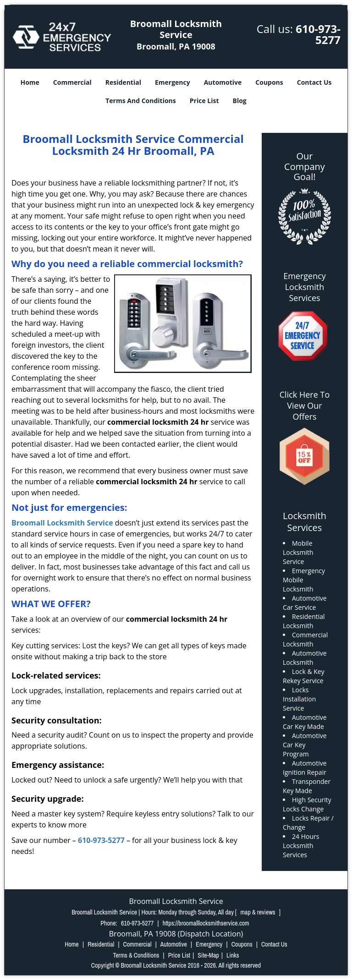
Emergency (173, 82)
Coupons (269, 82)
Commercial (72, 82)
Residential (123, 82)
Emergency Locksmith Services (305, 287)
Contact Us (314, 82)
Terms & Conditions (136, 955)
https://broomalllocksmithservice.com (206, 923)
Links (233, 955)
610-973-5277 (318, 34)
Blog (240, 101)
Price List (204, 101)
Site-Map (208, 955)
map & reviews (259, 912)
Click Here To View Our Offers (305, 405)
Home (30, 82)
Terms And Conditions (141, 101)
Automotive (223, 82)
